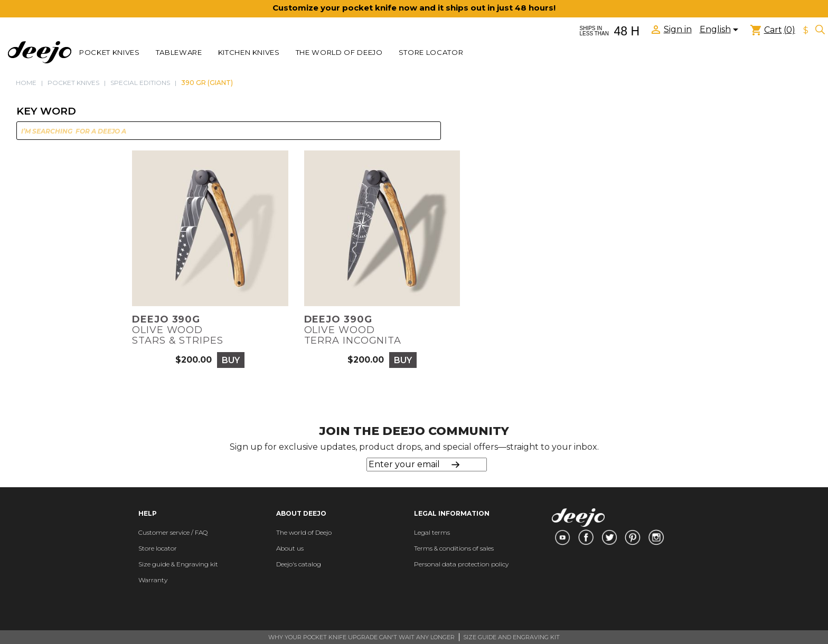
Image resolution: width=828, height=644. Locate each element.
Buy (231, 360)
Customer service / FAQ (173, 532)
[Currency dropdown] (806, 31)
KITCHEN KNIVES (249, 52)
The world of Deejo (339, 52)
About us (290, 548)
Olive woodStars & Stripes (178, 330)
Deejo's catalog (299, 564)
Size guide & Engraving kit (178, 564)
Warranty (153, 580)
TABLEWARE (179, 52)
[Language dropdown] (721, 31)
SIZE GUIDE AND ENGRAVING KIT (511, 637)
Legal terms (432, 532)
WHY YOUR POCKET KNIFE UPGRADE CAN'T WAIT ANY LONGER (361, 637)
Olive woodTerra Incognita (353, 330)
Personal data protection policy (461, 564)
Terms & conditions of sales (454, 548)
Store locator (431, 52)
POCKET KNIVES (110, 52)
